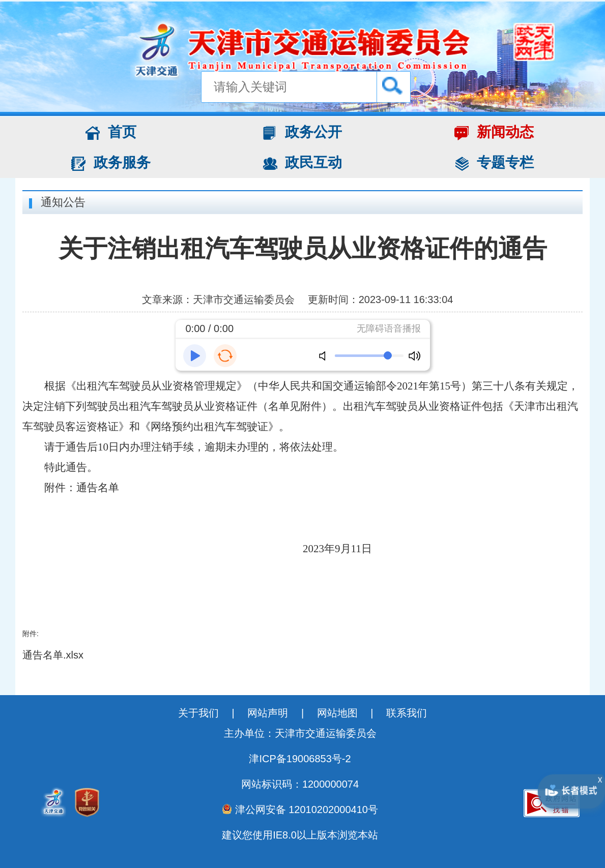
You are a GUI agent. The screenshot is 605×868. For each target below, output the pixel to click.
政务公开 (303, 132)
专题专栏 (494, 163)
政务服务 (111, 163)
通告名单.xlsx (53, 655)
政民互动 (303, 163)
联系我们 (407, 713)
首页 (111, 132)
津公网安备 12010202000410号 (300, 810)
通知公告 (63, 202)
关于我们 (200, 713)
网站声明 (269, 713)
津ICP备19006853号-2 (300, 759)
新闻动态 (494, 132)
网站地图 (339, 713)
